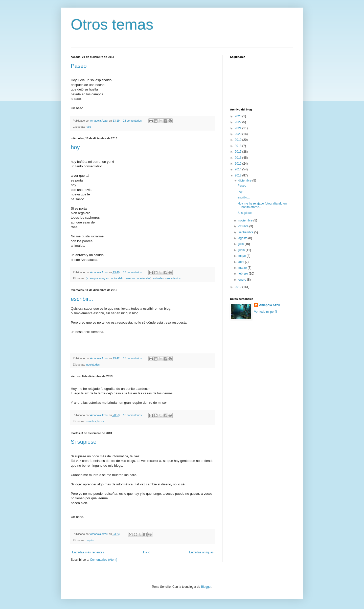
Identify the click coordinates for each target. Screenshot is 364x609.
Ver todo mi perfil (265, 312)
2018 (239, 146)
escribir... (82, 299)
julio (242, 244)
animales (158, 278)
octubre (244, 226)
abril (242, 262)
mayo (243, 256)
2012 (239, 287)
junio (242, 250)
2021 (239, 128)
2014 (239, 169)
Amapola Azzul (270, 305)
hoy (75, 147)
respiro (90, 540)
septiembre (246, 232)
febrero (244, 274)
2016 (239, 158)
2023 (239, 116)
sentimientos (173, 278)
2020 (239, 134)
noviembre (246, 220)
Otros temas (112, 24)
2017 (239, 152)
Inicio (147, 552)
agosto (243, 238)
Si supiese (84, 442)
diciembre (245, 181)
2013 (239, 175)
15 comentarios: (133, 358)
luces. (101, 421)
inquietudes (93, 365)
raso (88, 127)
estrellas (91, 421)
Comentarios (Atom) (104, 560)
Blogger (206, 587)
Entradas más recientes (88, 552)
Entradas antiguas (201, 552)
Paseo (79, 66)
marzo (243, 268)
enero (243, 280)
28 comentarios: (133, 121)
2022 (239, 122)
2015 (239, 164)
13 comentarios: (133, 272)
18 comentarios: (133, 415)
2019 (239, 140)
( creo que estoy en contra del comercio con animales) (119, 278)
